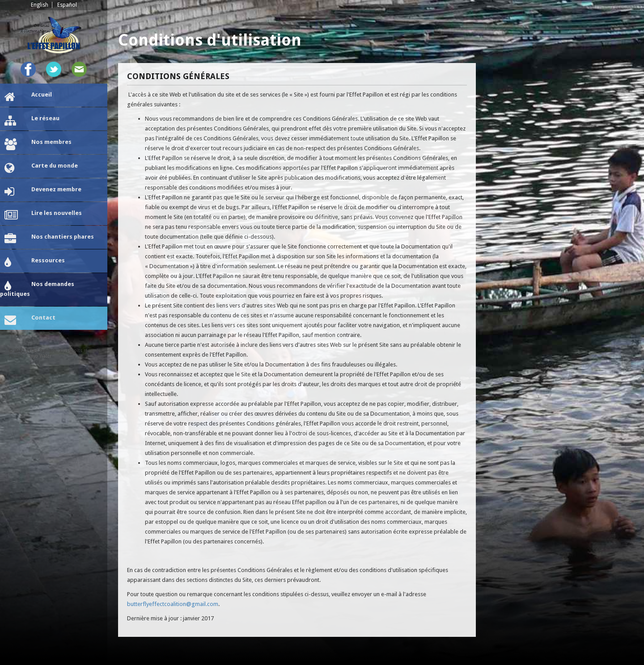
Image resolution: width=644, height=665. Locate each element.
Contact (30, 320)
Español (67, 5)
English (40, 5)
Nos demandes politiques (37, 289)
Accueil (28, 97)
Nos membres (38, 144)
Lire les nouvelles (43, 215)
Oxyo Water (39, 356)
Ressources (35, 263)
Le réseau (32, 121)
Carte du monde (41, 168)
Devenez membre (43, 192)
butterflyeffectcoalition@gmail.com (173, 604)
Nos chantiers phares (49, 239)
